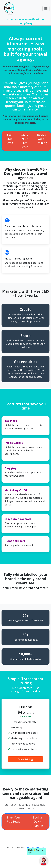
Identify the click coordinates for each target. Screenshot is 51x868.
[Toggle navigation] (46, 9)
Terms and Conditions (35, 847)
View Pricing (26, 759)
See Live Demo (9, 139)
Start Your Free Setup (25, 141)
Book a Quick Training (42, 139)
